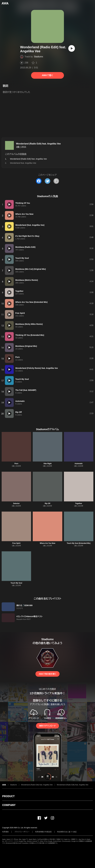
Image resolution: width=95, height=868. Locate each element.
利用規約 (5, 832)
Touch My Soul (16, 583)
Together (79, 503)
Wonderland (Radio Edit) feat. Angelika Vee (38, 144)
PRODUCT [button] (8, 796)
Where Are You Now (47, 543)
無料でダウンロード (47, 726)
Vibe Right (47, 464)
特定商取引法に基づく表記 (67, 832)
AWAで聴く (47, 75)
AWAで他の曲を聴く (47, 674)
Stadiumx (39, 57)
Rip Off (47, 503)
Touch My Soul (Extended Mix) (79, 543)
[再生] (72, 48)
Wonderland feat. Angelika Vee (23, 163)
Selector (16, 503)
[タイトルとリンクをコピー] (56, 181)
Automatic (79, 464)
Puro (16, 464)
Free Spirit (16, 543)
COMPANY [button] (9, 805)
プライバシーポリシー (22, 832)
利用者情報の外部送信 (43, 832)
